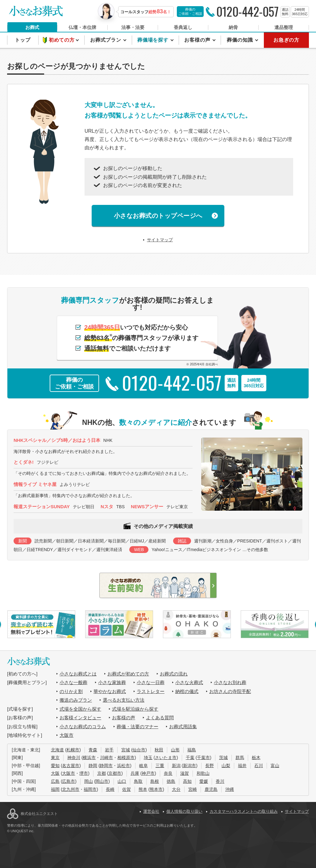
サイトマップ (160, 240)
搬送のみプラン (76, 700)
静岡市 (106, 766)
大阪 (55, 773)
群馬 (240, 758)
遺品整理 (284, 27)
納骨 (233, 27)
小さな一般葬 (73, 682)
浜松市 (123, 766)
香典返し (183, 27)
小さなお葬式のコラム (83, 727)
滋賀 (185, 773)
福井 (242, 766)
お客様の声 (198, 40)
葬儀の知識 (241, 40)
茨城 (223, 758)
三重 (160, 766)
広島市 (69, 781)
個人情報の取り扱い (184, 811)
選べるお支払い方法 (124, 700)
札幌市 (73, 750)
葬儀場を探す (154, 40)
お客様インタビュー (80, 718)
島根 (155, 781)
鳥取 (138, 781)
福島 (192, 750)
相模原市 (126, 758)
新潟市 (189, 766)
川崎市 (106, 758)
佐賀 (127, 789)
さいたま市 (166, 758)
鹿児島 (211, 789)
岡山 (89, 781)
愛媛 (204, 781)
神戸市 (148, 773)
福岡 (55, 789)
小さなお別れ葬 (230, 682)
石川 (259, 766)
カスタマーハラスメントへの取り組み (244, 811)
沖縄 (230, 789)
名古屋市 (71, 766)
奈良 (168, 773)
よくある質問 (160, 718)
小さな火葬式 (189, 682)
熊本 (143, 789)
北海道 (57, 750)
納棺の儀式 (187, 691)
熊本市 (156, 789)
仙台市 (139, 750)
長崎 (110, 789)
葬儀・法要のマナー (137, 727)
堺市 (84, 773)
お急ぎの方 (286, 40)
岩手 (109, 750)
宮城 (126, 750)
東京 (55, 758)
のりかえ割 (71, 691)
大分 (176, 789)
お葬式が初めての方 (128, 674)
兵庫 (135, 773)
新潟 (176, 766)
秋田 (159, 750)
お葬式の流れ (174, 674)
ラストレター (151, 691)
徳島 (171, 781)
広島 (55, 781)
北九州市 (71, 789)
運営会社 (151, 811)
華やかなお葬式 (110, 691)
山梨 (226, 766)
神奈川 (74, 758)
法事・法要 (133, 27)
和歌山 (203, 773)
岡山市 (102, 781)
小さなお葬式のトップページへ (158, 216)
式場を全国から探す (80, 709)
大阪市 (67, 735)
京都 (102, 773)
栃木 (256, 758)
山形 (175, 750)
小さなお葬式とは (78, 674)
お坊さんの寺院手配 (230, 691)
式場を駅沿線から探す (135, 709)
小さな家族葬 (112, 682)
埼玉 (148, 758)
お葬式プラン (106, 40)
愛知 (55, 766)
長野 (210, 766)
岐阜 (143, 766)
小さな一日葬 (151, 682)
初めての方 (62, 40)
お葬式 (32, 27)
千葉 (190, 758)
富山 (275, 766)
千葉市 (203, 758)
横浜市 (89, 758)
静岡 (93, 766)
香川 (220, 781)
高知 (187, 781)
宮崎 (193, 789)
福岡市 (90, 789)
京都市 (115, 773)
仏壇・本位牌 (82, 27)
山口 (122, 781)
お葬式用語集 (183, 727)
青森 (93, 750)
